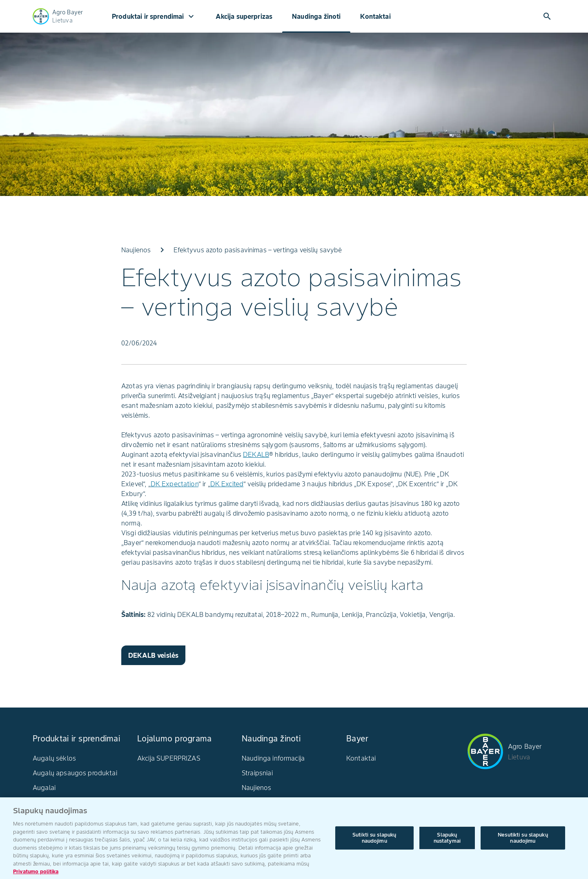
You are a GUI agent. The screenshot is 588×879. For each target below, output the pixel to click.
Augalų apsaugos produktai (75, 773)
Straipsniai (257, 773)
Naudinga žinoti (316, 16)
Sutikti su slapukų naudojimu (374, 841)
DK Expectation (175, 484)
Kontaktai (375, 16)
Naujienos (256, 788)
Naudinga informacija (273, 758)
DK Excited (227, 484)
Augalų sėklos (54, 758)
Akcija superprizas (244, 16)
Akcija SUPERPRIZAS (169, 758)
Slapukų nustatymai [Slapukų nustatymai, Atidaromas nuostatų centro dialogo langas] (447, 841)
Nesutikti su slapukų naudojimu (523, 841)
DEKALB (256, 454)
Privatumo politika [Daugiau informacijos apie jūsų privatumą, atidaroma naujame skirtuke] (36, 875)
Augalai (44, 788)
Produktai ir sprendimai (154, 16)
